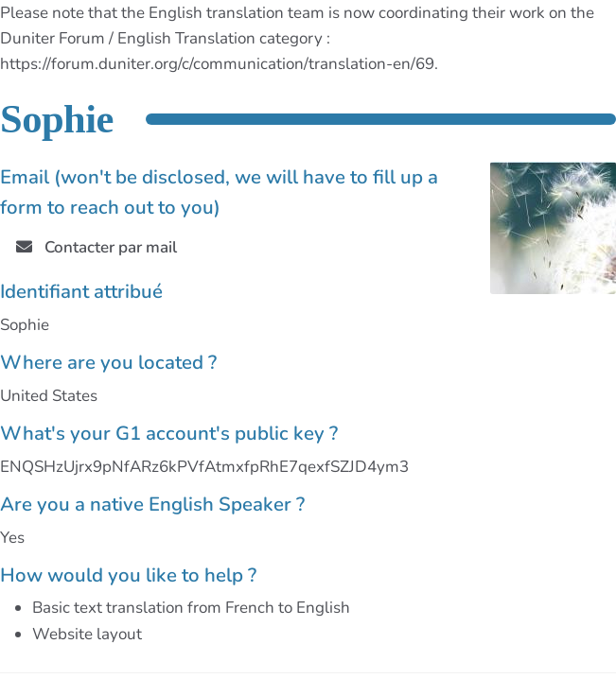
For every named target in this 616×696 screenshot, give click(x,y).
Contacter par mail (97, 247)
